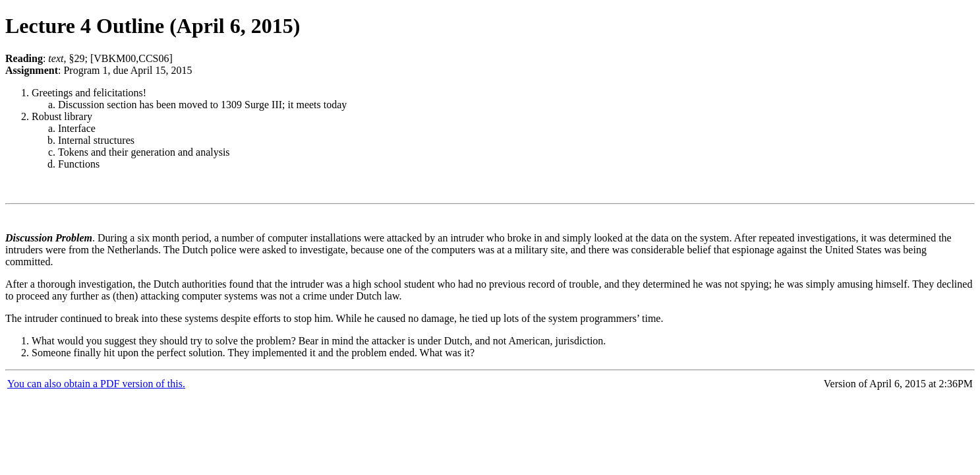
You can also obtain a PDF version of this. (96, 384)
